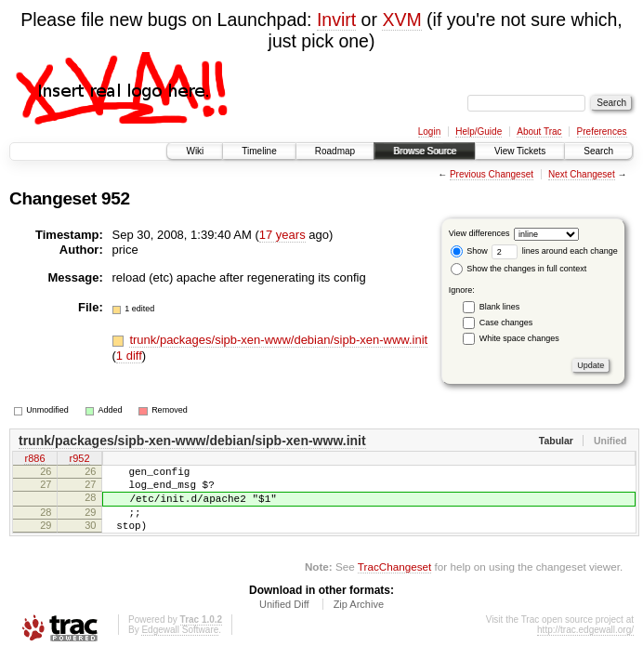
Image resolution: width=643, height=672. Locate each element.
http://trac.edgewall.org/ (585, 646)
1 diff (129, 356)
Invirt (336, 20)
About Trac (539, 132)
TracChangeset (394, 583)
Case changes (506, 323)
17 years (282, 235)
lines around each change (555, 251)
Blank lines (500, 307)
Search (598, 151)
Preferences (602, 132)
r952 (79, 460)
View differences (479, 233)
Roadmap (335, 151)
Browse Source (425, 151)
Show (469, 251)
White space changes (519, 338)
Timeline (259, 151)
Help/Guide (479, 132)
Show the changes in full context (519, 269)
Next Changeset (582, 174)
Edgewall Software (180, 646)
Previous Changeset (492, 174)
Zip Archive (359, 621)
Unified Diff (284, 621)
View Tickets (520, 151)
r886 (34, 460)
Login (429, 132)
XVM (401, 20)
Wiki (195, 151)
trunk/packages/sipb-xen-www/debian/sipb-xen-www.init (278, 340)
